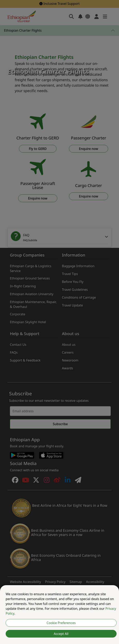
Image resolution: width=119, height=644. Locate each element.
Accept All (61, 634)
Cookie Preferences (61, 623)
